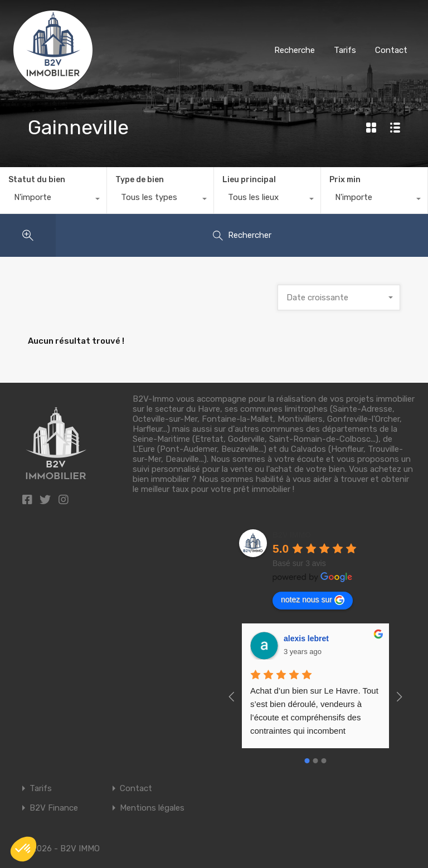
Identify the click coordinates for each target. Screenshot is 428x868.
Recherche (295, 50)
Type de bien (140, 180)
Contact (391, 50)
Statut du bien (37, 180)
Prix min (345, 180)
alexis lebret (306, 638)
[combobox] (53, 200)
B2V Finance (54, 808)
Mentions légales (152, 808)
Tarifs (345, 50)
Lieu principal (249, 180)
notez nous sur (313, 600)
